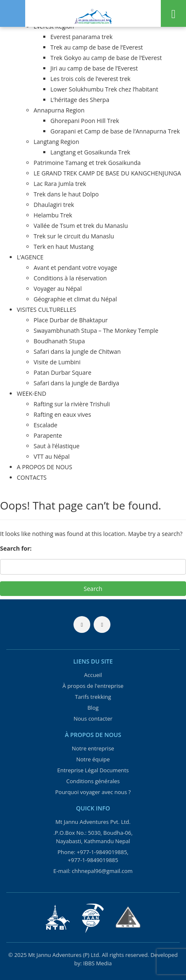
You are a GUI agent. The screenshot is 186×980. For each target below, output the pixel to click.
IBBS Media (97, 963)
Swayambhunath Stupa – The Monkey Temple (96, 331)
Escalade (46, 425)
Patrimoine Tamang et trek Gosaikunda (87, 163)
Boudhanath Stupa (59, 341)
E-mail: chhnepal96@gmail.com (93, 871)
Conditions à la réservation (70, 278)
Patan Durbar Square (63, 372)
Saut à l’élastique (56, 446)
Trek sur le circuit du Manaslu (74, 236)
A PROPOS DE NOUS (45, 467)
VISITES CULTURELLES (46, 310)
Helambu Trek (53, 215)
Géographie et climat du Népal (75, 299)
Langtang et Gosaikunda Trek (90, 152)
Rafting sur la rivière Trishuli (72, 404)
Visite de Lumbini (57, 362)
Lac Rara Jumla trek (60, 184)
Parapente (48, 435)
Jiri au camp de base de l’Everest (94, 68)
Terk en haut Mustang (64, 247)
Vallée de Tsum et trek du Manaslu (81, 226)
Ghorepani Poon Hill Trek (85, 121)
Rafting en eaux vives (62, 414)
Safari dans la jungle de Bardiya (76, 383)
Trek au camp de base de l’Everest (97, 47)
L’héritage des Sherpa (80, 100)
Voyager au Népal (58, 289)
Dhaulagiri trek (54, 205)
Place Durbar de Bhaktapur (71, 320)
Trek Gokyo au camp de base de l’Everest (106, 58)
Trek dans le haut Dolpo (66, 194)
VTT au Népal (52, 456)
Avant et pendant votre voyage (75, 268)
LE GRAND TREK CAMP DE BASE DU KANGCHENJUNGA (107, 173)
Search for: (16, 548)
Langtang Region (56, 142)
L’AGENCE (30, 257)
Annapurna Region (59, 110)
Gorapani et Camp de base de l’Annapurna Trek (115, 131)
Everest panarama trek (81, 37)
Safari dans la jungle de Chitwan (77, 351)
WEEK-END (31, 393)
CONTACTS (32, 477)
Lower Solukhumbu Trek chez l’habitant (104, 89)
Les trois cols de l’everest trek (90, 79)
